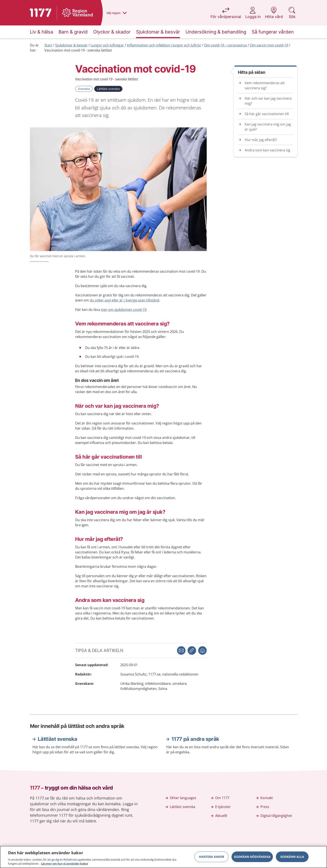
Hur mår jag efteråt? (261, 140)
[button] (202, 650)
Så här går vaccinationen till (267, 114)
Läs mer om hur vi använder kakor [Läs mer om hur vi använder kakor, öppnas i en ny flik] (65, 865)
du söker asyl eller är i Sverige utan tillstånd (124, 300)
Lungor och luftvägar (107, 45)
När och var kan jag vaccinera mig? (268, 101)
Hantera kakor (211, 858)
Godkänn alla (292, 858)
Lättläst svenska (108, 89)
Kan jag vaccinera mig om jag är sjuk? (268, 127)
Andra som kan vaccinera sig (267, 150)
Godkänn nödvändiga (252, 858)
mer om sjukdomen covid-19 (124, 310)
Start (48, 45)
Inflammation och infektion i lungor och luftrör (164, 45)
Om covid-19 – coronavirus (226, 45)
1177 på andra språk (195, 739)
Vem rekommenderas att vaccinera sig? (265, 85)
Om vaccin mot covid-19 (269, 45)
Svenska (84, 89)
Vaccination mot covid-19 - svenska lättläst (78, 50)
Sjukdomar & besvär (71, 45)
